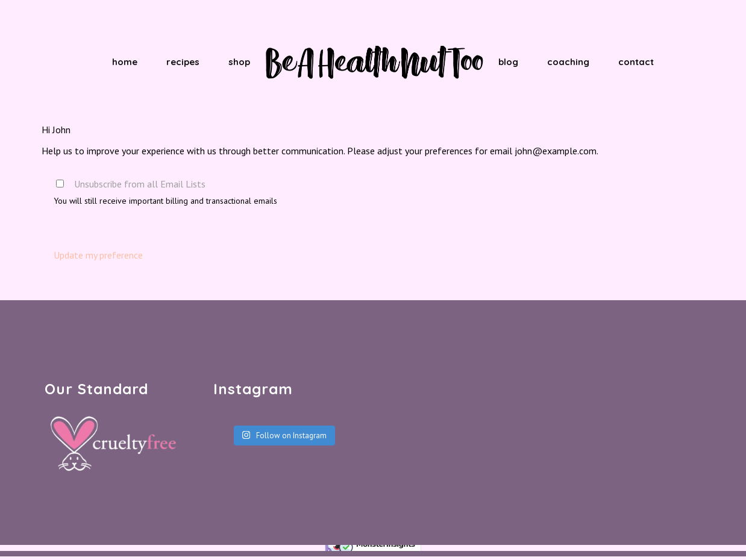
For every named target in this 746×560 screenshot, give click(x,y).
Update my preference (98, 255)
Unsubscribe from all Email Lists (140, 184)
